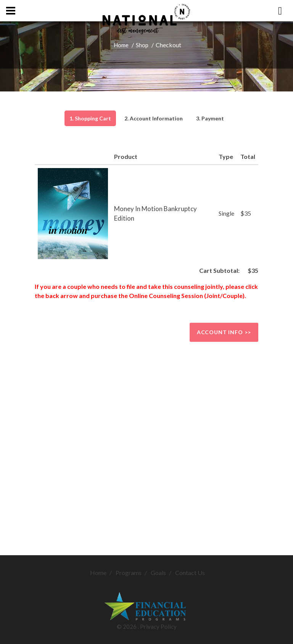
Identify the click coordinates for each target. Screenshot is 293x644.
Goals (158, 573)
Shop (142, 45)
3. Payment (210, 118)
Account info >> (224, 332)
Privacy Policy (158, 626)
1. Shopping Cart (90, 118)
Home (121, 45)
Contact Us (190, 573)
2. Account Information (154, 118)
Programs (129, 573)
